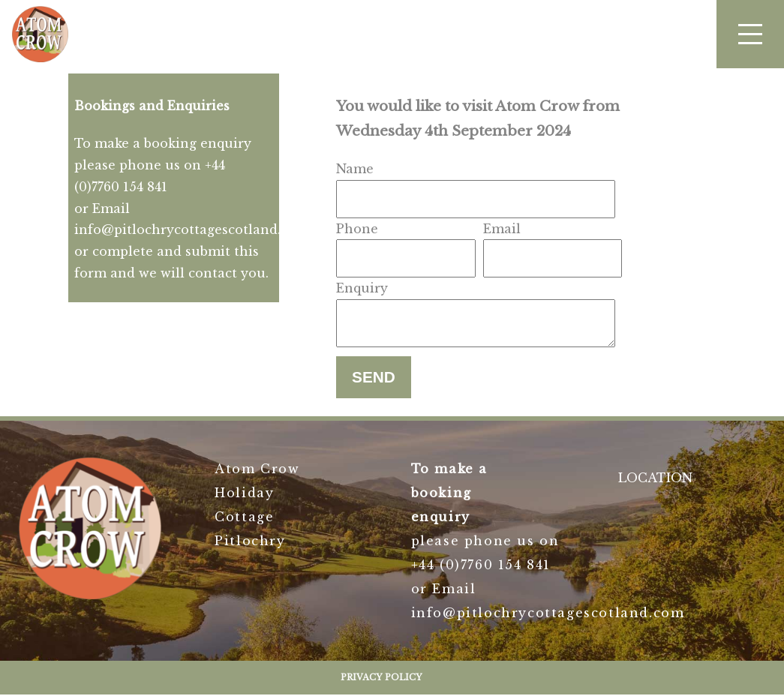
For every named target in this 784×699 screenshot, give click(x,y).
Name (355, 169)
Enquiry (362, 288)
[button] (750, 34)
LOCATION (655, 482)
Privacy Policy (381, 682)
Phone (357, 229)
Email (502, 229)
